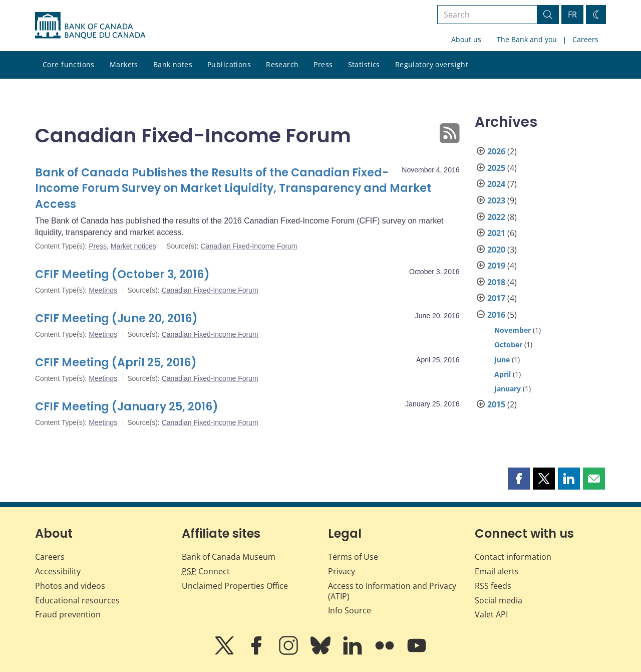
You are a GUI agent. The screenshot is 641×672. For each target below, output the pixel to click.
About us (466, 39)
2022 (496, 217)
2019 (496, 266)
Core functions (69, 64)
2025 (496, 168)
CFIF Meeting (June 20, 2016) (116, 318)
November (513, 330)
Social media (499, 600)
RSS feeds (493, 586)
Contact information (513, 557)
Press (323, 64)
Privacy (342, 571)
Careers (585, 39)
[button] (519, 479)
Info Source (350, 610)
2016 (496, 315)
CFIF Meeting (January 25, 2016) (127, 407)
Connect (206, 571)
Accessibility (58, 571)
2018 (496, 282)
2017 (496, 298)
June (502, 360)
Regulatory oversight (432, 64)
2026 (496, 151)
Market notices (133, 246)
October (508, 345)
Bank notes (173, 64)
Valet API (491, 614)
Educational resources (77, 600)
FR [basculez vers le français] (572, 15)
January (508, 389)
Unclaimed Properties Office (235, 586)
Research (282, 64)
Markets (124, 64)
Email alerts (497, 571)
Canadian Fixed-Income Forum (249, 246)
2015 (496, 404)
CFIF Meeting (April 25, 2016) (116, 363)
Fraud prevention (68, 614)
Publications (229, 64)
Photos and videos (70, 586)
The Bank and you (527, 39)
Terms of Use (353, 557)
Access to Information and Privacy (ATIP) (392, 591)
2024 (496, 184)
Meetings (103, 290)
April (503, 374)
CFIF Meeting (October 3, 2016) (122, 274)
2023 (496, 200)
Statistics (364, 64)
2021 (496, 233)
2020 (496, 250)
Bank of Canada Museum (229, 557)
